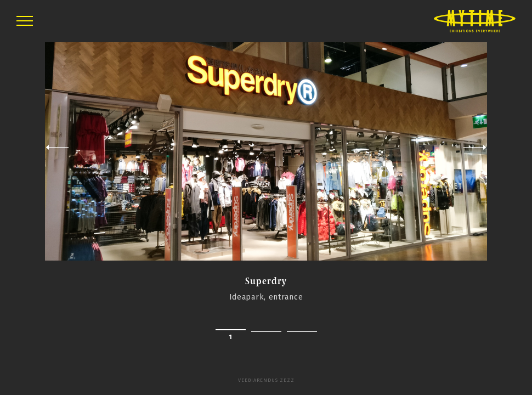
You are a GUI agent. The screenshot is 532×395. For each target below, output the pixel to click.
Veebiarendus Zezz (266, 380)
